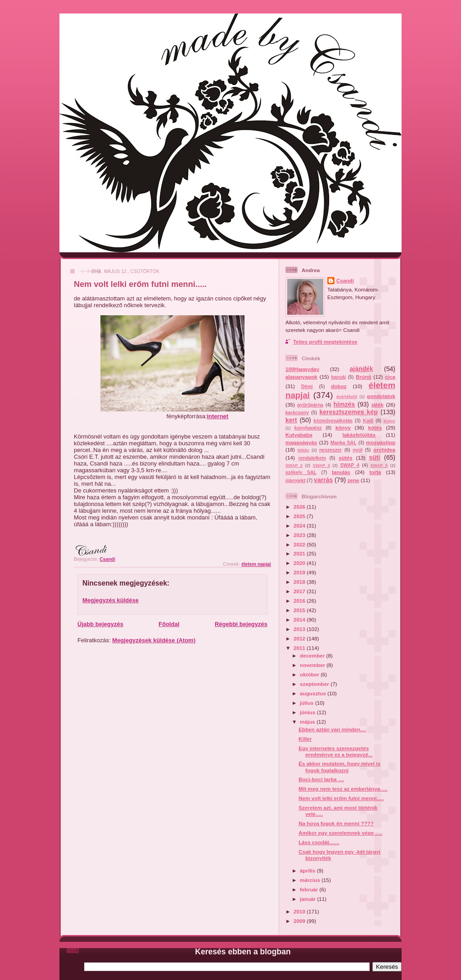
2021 (300, 553)
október (310, 674)
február (310, 889)
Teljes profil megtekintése (325, 342)
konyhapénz (308, 428)
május (308, 722)
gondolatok (381, 396)
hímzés (344, 404)
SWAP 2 (294, 465)
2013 (300, 629)
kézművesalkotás (333, 421)
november (313, 665)
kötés (375, 427)
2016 (300, 601)
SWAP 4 (350, 465)
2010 (300, 911)
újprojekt (295, 480)
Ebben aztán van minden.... (332, 729)
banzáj (338, 377)
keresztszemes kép (348, 412)
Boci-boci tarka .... (321, 779)
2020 (300, 563)
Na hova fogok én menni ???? (336, 823)
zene (353, 480)
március (311, 880)
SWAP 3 (321, 465)
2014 (300, 620)
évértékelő (347, 397)
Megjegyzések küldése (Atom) (154, 640)
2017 (300, 591)
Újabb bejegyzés (100, 624)
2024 (300, 526)
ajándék (362, 369)
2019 (300, 572)
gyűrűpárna (310, 405)
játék (377, 405)
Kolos (389, 421)
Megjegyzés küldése (111, 600)
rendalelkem (312, 458)
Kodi (368, 421)
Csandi (345, 280)
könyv (343, 427)
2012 (300, 638)
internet (217, 416)
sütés (346, 458)
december (313, 656)
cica (390, 377)
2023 (300, 535)
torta (375, 472)
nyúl (357, 450)
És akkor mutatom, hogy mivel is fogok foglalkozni (339, 767)
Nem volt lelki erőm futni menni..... (341, 798)
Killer (305, 739)
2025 (300, 516)
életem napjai (256, 564)
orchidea (384, 450)
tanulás (341, 472)
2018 (300, 582)
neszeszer (330, 450)
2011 (300, 648)
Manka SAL (343, 443)
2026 (300, 507)
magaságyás (301, 442)
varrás (323, 480)
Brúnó (363, 377)
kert (291, 420)
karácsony (297, 412)
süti (374, 457)
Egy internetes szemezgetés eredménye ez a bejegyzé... (335, 751)
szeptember (315, 684)
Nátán (303, 450)
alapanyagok (301, 377)
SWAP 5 (379, 465)
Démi (307, 386)
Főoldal (169, 624)
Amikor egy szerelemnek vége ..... (340, 833)
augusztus (314, 693)
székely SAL (301, 472)
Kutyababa (299, 435)
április (308, 870)
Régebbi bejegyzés (241, 624)
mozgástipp (381, 442)
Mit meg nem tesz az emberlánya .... (343, 789)
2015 (300, 610)
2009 (300, 921)
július (307, 703)
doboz (339, 386)
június (308, 712)
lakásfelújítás (359, 435)
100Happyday (302, 369)
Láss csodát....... (319, 842)
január (308, 899)
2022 (300, 544)
